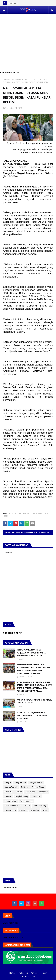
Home (12, 973)
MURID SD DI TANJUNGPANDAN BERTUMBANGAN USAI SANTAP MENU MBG (32, 715)
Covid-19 (8, 792)
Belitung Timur (15, 513)
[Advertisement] (28, 42)
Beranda (7, 80)
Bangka (8, 782)
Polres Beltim (10, 810)
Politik (14, 80)
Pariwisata (36, 796)
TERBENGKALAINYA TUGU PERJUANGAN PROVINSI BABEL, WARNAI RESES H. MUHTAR (31, 653)
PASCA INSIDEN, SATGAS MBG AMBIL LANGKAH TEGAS (34, 701)
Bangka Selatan (36, 782)
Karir (45, 973)
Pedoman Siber (28, 976)
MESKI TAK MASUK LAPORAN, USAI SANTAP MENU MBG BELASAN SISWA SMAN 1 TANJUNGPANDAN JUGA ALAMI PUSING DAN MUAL (34, 687)
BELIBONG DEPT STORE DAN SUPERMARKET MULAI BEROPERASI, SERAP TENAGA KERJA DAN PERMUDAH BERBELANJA (34, 669)
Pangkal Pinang (21, 796)
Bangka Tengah (11, 787)
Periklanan (35, 973)
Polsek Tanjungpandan (29, 810)
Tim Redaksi (23, 973)
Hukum (26, 513)
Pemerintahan (10, 801)
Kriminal (8, 796)
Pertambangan (26, 801)
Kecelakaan (30, 792)
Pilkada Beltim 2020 (39, 513)
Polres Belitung (40, 806)
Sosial (45, 810)
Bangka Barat (20, 782)
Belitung (25, 787)
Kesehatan (43, 792)
